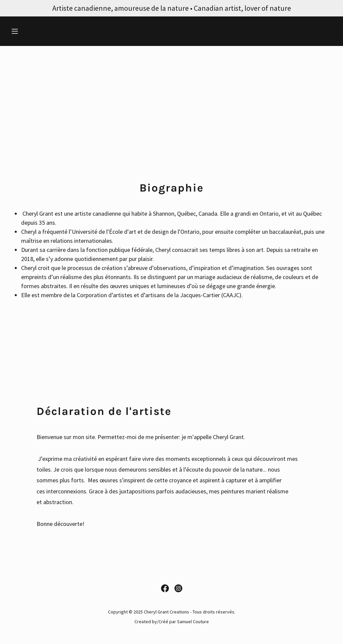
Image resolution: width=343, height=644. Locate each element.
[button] (33, 31)
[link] (165, 588)
